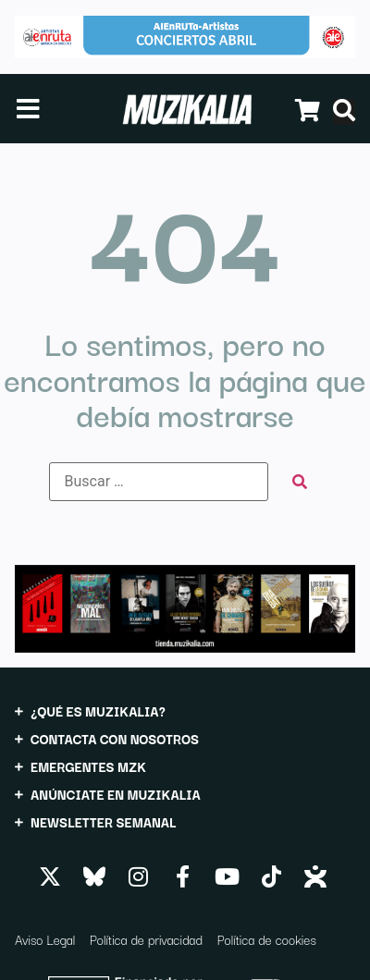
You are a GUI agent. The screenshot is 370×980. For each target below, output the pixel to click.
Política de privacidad (146, 939)
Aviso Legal (45, 939)
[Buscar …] (159, 482)
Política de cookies (267, 939)
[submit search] (300, 482)
